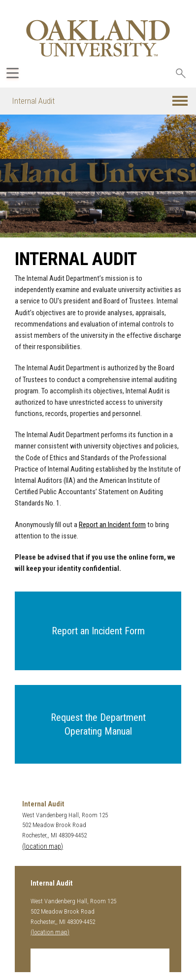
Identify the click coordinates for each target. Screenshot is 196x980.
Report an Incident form (112, 525)
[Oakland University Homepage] (98, 38)
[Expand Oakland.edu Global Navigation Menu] (13, 73)
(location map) (43, 846)
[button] (180, 101)
